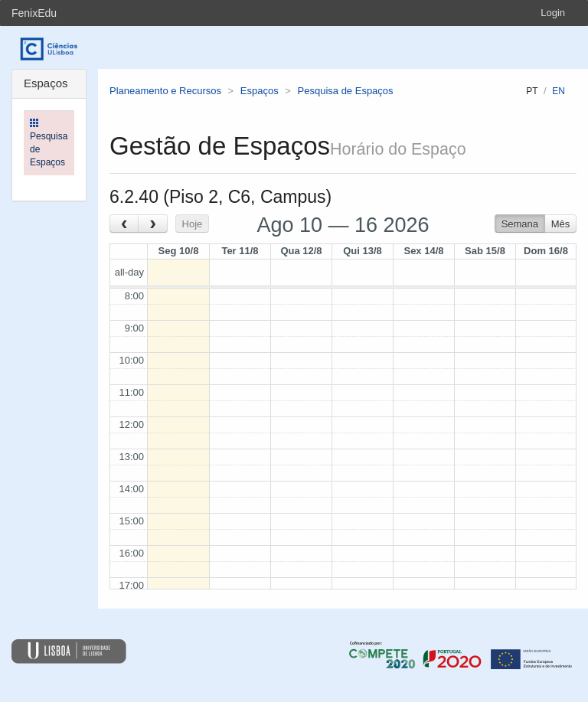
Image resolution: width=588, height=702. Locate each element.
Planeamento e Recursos (165, 91)
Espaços (260, 91)
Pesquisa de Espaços (346, 91)
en (559, 91)
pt (532, 91)
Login (553, 13)
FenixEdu (34, 13)
